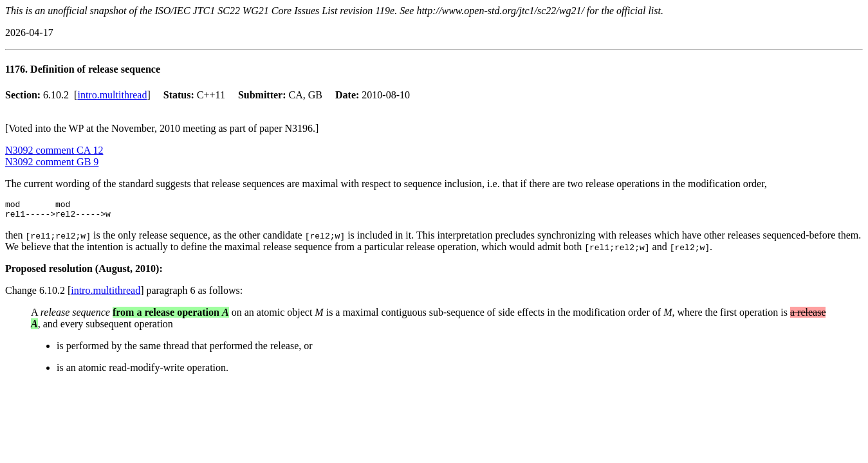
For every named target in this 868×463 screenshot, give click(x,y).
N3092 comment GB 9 (52, 162)
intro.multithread (112, 95)
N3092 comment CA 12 (54, 150)
